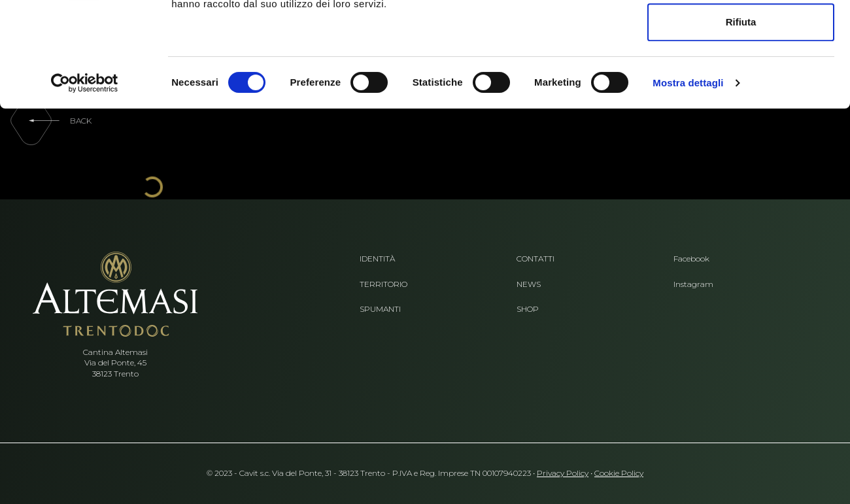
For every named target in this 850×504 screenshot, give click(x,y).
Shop (528, 309)
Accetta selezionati (740, 77)
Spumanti (380, 309)
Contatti (535, 259)
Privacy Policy (563, 473)
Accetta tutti (741, 34)
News (529, 284)
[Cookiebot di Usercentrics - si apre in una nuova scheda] (85, 181)
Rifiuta (741, 120)
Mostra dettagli (688, 181)
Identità (377, 259)
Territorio (383, 284)
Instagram (693, 284)
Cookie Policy (619, 473)
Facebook (691, 259)
